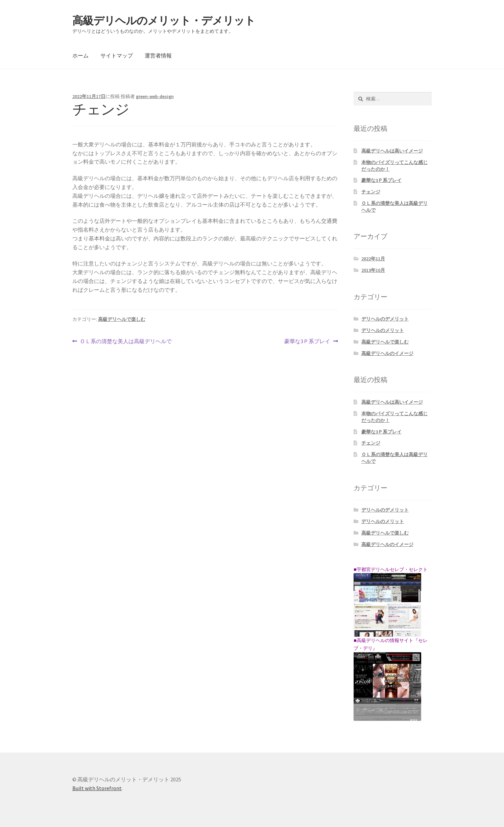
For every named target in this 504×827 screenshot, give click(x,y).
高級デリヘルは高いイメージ (392, 151)
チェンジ (371, 192)
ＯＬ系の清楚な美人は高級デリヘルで (126, 341)
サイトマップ (117, 55)
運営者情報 (158, 55)
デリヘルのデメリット (385, 319)
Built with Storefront (97, 788)
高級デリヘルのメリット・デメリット (164, 21)
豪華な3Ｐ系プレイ (307, 341)
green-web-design (155, 96)
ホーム (80, 55)
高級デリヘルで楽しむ (122, 319)
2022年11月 (373, 259)
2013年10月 (373, 270)
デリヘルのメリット (383, 330)
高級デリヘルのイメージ (387, 353)
